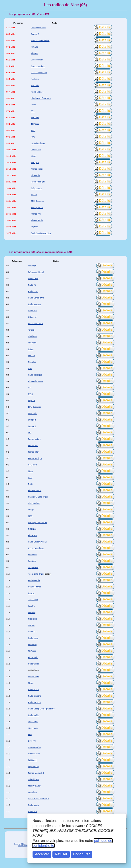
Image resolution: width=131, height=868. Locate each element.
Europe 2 (35, 34)
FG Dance (33, 760)
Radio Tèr (32, 311)
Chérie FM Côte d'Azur (41, 98)
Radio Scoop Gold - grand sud (41, 709)
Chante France (35, 587)
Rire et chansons (38, 28)
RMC (33, 130)
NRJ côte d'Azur (38, 143)
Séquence (33, 555)
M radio (31, 356)
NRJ (30, 368)
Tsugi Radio (33, 568)
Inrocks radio (34, 677)
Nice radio (35, 175)
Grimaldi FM (33, 779)
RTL (33, 111)
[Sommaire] (18, 844)
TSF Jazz (35, 124)
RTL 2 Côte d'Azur (39, 73)
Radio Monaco (37, 92)
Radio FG (32, 632)
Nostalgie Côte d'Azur (38, 523)
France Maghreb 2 (36, 773)
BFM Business (37, 201)
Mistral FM (33, 792)
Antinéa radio (34, 580)
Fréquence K (37, 188)
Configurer (82, 854)
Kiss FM (35, 53)
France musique (38, 66)
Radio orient (33, 690)
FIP (30, 433)
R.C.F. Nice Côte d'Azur (38, 799)
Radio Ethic (33, 291)
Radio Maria (33, 805)
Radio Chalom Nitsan (40, 41)
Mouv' (34, 156)
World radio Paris (36, 324)
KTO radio (33, 465)
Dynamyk (32, 266)
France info (36, 214)
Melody (31, 683)
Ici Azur (34, 195)
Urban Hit (32, 317)
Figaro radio (33, 767)
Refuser (61, 854)
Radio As (32, 285)
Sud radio (35, 118)
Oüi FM (31, 625)
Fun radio (35, 85)
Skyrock (35, 227)
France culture (37, 169)
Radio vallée (34, 715)
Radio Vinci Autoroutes (41, 233)
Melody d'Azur (37, 207)
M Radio (35, 47)
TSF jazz (32, 651)
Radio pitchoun (35, 702)
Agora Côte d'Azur (36, 574)
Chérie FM (33, 336)
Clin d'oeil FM (34, 503)
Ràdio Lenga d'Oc (36, 298)
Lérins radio (33, 279)
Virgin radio (33, 728)
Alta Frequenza (35, 490)
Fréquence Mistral (36, 272)
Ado (30, 734)
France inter (36, 150)
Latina (34, 105)
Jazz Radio (33, 600)
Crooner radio (34, 754)
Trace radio (33, 722)
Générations (33, 664)
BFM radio (33, 413)
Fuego (31, 510)
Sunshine (32, 561)
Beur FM (32, 741)
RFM (30, 478)
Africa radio (33, 657)
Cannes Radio (37, 60)
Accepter (42, 854)
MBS (30, 516)
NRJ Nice (32, 529)
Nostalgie (35, 79)
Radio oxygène (35, 696)
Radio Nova (33, 638)
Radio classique (38, 182)
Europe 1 (35, 163)
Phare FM (32, 535)
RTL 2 (31, 394)
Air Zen (31, 330)
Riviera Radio (37, 220)
